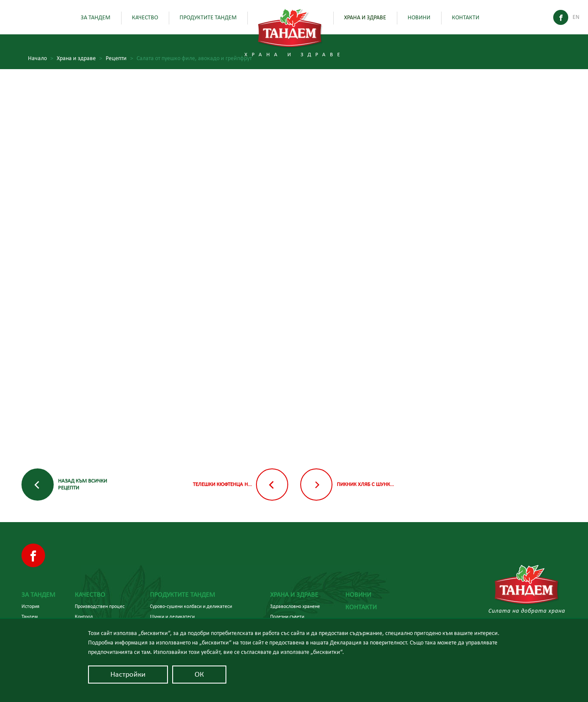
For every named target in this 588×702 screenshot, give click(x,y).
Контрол (84, 617)
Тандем (30, 617)
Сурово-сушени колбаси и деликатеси (191, 606)
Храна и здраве (365, 18)
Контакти (466, 18)
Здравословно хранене (295, 606)
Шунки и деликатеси (172, 617)
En (576, 17)
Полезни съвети (287, 617)
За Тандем (96, 18)
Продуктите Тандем (208, 18)
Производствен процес (100, 606)
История (30, 606)
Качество (145, 18)
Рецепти (119, 59)
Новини (419, 18)
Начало (41, 59)
